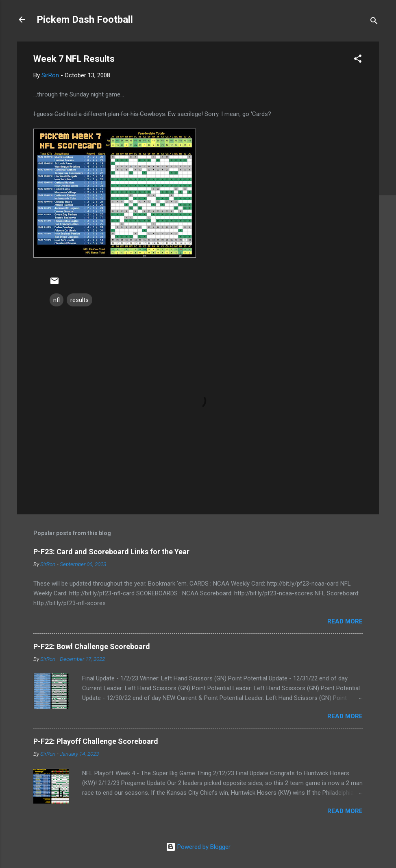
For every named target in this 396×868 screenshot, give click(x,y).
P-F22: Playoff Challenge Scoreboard (96, 741)
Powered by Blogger (198, 847)
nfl (57, 300)
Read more (345, 621)
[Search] (374, 22)
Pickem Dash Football (85, 20)
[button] (358, 60)
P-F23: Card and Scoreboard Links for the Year (111, 552)
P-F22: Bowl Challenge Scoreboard (92, 646)
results (79, 300)
